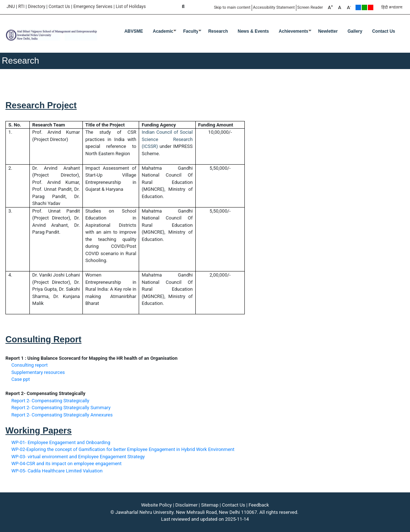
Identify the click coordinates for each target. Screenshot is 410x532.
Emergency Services (93, 7)
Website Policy (157, 505)
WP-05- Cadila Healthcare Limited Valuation (57, 471)
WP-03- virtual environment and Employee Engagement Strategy (78, 457)
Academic (163, 31)
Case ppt (21, 379)
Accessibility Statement (274, 7)
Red (371, 7)
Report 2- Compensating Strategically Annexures (62, 415)
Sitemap (210, 505)
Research (218, 31)
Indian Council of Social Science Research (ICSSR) (167, 139)
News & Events (253, 31)
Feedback (259, 505)
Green (364, 7)
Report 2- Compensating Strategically (50, 401)
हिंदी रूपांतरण (392, 7)
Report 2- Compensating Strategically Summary (61, 408)
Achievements (294, 31)
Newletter (328, 31)
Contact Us (59, 7)
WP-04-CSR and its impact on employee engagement (66, 464)
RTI (21, 7)
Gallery (355, 31)
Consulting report (29, 365)
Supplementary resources (38, 372)
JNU (11, 7)
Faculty (191, 31)
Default (358, 7)
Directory (37, 7)
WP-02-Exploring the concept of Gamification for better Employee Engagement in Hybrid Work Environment (123, 449)
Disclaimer (186, 505)
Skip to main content (232, 7)
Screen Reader (310, 7)
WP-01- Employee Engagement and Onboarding (61, 442)
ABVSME (133, 31)
